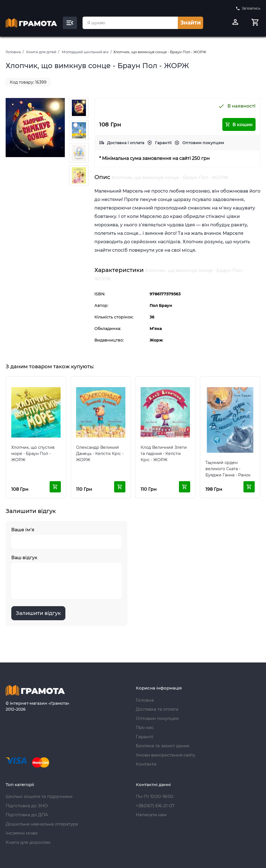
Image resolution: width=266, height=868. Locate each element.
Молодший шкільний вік (85, 52)
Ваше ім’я (66, 538)
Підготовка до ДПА (27, 815)
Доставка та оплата (157, 709)
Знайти (190, 23)
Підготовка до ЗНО (27, 806)
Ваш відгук (66, 577)
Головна (13, 52)
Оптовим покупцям (203, 143)
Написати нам (151, 815)
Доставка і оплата (126, 143)
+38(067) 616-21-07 (155, 806)
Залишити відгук (38, 613)
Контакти (146, 764)
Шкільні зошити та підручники (39, 796)
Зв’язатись (248, 8)
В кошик (239, 124)
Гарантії (163, 143)
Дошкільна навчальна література (42, 824)
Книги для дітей (41, 52)
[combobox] (130, 23)
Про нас (145, 727)
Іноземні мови (22, 833)
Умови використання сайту (166, 755)
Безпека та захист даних (163, 746)
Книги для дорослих (28, 842)
